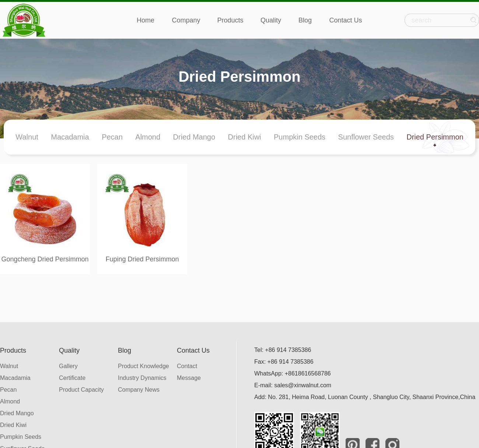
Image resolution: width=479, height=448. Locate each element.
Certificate (72, 378)
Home (146, 20)
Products (230, 20)
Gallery (68, 366)
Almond (148, 137)
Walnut (27, 137)
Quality (271, 20)
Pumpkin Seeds (300, 137)
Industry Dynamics (142, 378)
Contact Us (345, 20)
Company (186, 20)
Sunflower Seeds (366, 137)
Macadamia (70, 137)
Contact (187, 366)
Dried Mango (194, 137)
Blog (305, 20)
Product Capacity (81, 390)
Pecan (112, 137)
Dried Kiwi (245, 137)
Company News (139, 390)
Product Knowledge (144, 366)
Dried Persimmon (435, 137)
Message (189, 378)
